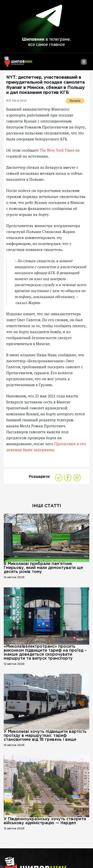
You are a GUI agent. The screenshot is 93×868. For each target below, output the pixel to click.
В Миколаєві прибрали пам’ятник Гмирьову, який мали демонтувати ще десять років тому (43, 568)
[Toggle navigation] (84, 64)
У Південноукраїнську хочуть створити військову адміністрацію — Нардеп (45, 821)
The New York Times (57, 150)
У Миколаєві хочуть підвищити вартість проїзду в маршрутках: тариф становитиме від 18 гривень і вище (45, 736)
